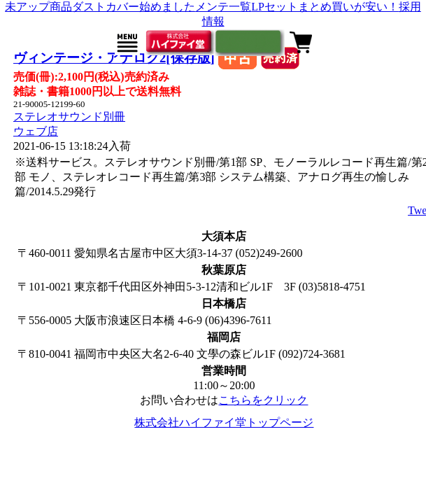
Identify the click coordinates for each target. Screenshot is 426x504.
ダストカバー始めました (134, 7)
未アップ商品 (38, 7)
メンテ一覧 (223, 7)
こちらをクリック (263, 400)
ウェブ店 (36, 131)
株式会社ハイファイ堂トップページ (224, 422)
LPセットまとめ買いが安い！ (325, 7)
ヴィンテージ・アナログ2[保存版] (114, 58)
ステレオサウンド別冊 (69, 117)
